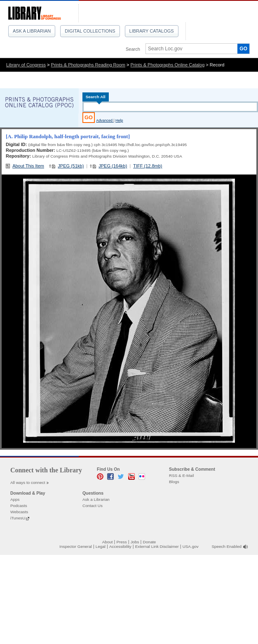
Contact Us (93, 506)
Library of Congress (26, 65)
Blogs (174, 482)
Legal (101, 546)
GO (243, 49)
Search (133, 49)
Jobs (135, 542)
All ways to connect (28, 482)
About (108, 542)
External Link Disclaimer (157, 546)
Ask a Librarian (32, 31)
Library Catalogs (152, 31)
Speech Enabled (227, 546)
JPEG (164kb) (113, 166)
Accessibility (120, 546)
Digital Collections (90, 31)
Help (119, 120)
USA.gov (191, 546)
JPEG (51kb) (71, 166)
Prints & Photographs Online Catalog (168, 65)
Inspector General (76, 546)
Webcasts (19, 512)
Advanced (105, 120)
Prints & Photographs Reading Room (88, 65)
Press (121, 542)
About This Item (28, 166)
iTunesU (18, 518)
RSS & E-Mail (181, 475)
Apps (15, 499)
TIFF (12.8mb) (148, 166)
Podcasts (19, 506)
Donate (150, 542)
